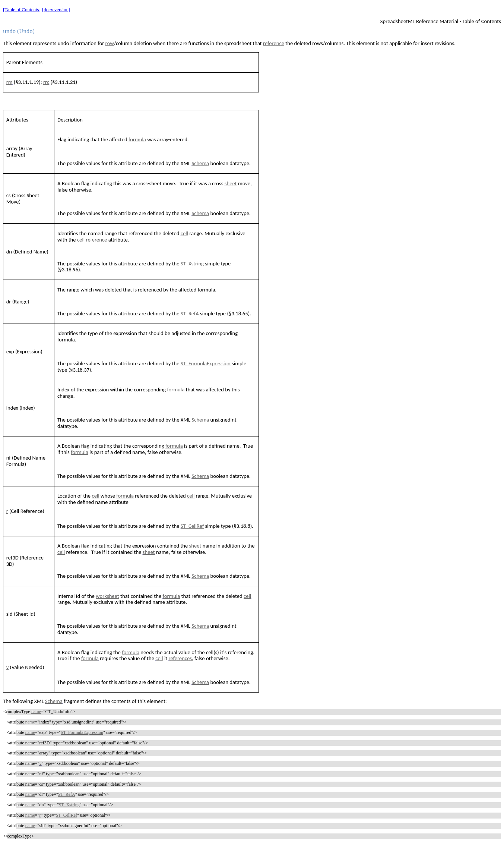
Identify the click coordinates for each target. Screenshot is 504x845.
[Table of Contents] (22, 10)
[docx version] (56, 10)
